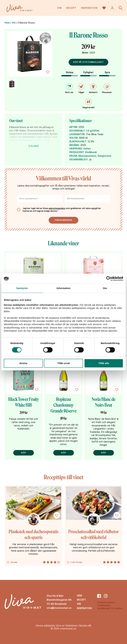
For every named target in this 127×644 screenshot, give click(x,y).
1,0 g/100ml (93, 131)
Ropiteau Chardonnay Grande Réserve (64, 405)
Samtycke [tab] (22, 288)
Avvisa (23, 363)
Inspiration (89, 8)
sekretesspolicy (57, 208)
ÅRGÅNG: (74, 145)
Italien (87, 148)
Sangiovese (104, 156)
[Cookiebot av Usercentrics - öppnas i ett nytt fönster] (109, 279)
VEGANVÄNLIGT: (79, 159)
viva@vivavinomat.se (59, 608)
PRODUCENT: (77, 152)
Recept (71, 8)
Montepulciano (87, 156)
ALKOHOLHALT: (78, 141)
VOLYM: (74, 138)
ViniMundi (91, 152)
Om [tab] (105, 288)
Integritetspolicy (106, 602)
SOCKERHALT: (77, 131)
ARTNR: (74, 127)
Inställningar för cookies (110, 608)
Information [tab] (63, 288)
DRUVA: (74, 156)
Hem (7, 23)
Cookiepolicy (104, 605)
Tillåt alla (104, 363)
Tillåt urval (64, 363)
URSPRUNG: (76, 148)
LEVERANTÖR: (77, 134)
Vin (59, 8)
